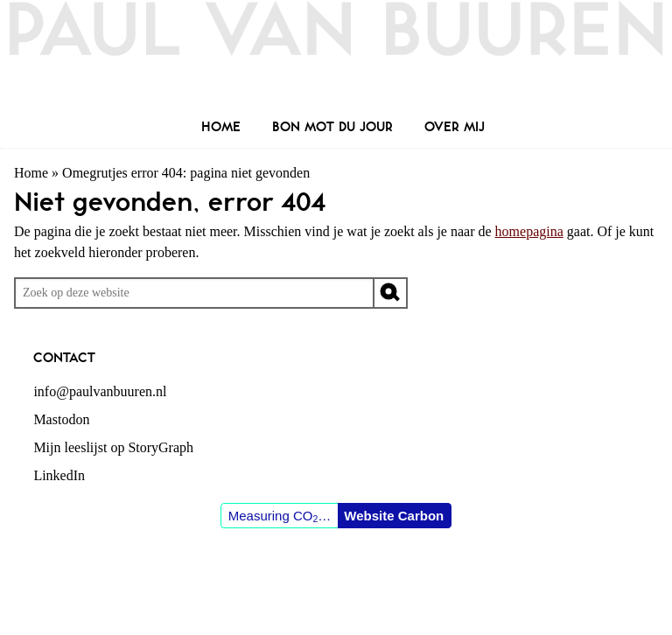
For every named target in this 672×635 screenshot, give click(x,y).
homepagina (529, 231)
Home (31, 173)
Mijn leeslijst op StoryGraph (113, 447)
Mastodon (61, 419)
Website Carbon (394, 516)
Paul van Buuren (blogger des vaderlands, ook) (336, 56)
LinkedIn (59, 475)
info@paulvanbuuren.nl (100, 391)
